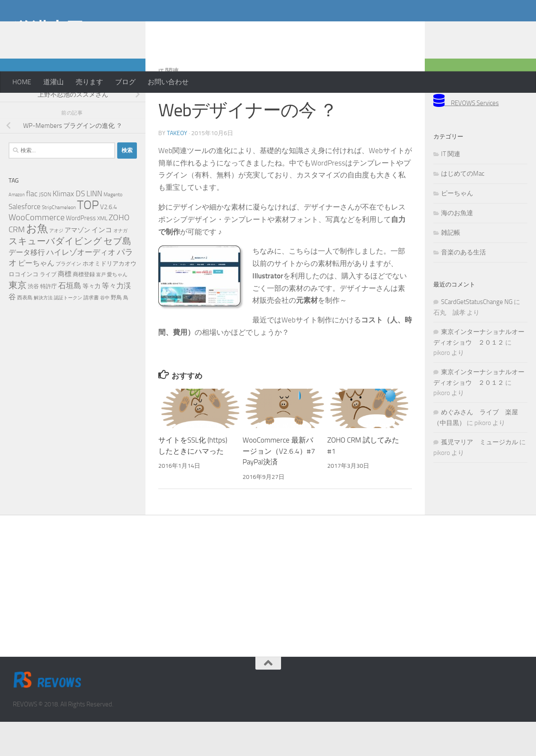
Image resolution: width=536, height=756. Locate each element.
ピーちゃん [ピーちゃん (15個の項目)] (36, 297)
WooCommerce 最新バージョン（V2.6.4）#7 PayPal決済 (279, 485)
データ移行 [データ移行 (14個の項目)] (27, 286)
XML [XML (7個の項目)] (102, 252)
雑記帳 (451, 267)
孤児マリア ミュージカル (480, 476)
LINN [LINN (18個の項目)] (94, 228)
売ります (89, 82)
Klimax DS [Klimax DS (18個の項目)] (69, 228)
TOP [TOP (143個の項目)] (88, 239)
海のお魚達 (457, 247)
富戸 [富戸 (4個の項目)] (101, 309)
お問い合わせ (168, 82)
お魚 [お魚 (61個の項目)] (37, 263)
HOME (22, 82)
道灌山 (53, 82)
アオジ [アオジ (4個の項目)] (56, 265)
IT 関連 (169, 105)
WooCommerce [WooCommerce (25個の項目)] (37, 252)
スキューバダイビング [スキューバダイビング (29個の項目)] (55, 275)
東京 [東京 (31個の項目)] (18, 319)
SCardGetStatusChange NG (477, 336)
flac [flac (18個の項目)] (32, 228)
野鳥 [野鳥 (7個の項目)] (116, 332)
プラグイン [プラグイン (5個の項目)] (68, 298)
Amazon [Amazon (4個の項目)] (17, 229)
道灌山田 (48, 30)
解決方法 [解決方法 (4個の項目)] (43, 332)
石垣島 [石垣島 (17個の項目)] (70, 320)
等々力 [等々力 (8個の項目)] (92, 320)
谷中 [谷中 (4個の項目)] (105, 332)
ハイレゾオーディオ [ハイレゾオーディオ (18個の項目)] (81, 286)
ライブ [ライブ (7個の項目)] (48, 309)
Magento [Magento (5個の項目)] (113, 229)
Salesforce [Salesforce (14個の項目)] (25, 241)
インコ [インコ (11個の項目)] (102, 264)
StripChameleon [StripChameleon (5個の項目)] (59, 242)
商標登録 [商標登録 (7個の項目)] (84, 309)
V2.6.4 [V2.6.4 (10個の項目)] (108, 241)
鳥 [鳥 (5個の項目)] (126, 332)
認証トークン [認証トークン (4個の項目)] (68, 332)
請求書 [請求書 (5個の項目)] (91, 332)
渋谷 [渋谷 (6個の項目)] (33, 320)
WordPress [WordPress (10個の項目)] (81, 252)
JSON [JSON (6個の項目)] (45, 229)
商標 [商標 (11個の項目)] (65, 308)
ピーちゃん (457, 227)
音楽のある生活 (463, 286)
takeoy (177, 167)
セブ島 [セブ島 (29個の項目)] (117, 275)
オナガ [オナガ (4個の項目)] (120, 265)
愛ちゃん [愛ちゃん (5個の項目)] (117, 309)
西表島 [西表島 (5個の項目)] (25, 332)
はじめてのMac (463, 208)
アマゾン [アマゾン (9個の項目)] (77, 264)
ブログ (125, 82)
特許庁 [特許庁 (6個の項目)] (49, 320)
